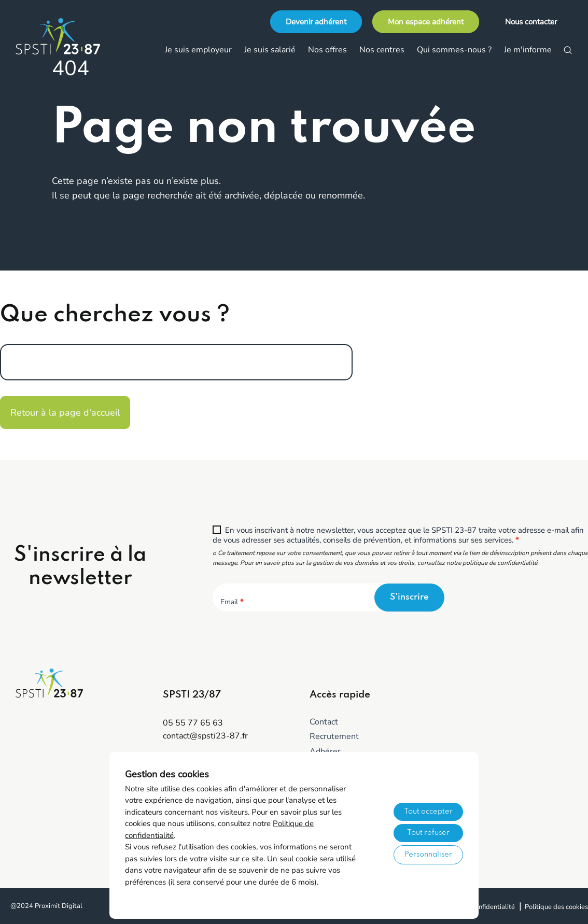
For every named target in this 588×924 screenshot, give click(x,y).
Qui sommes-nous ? (454, 50)
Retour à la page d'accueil (65, 413)
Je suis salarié (270, 50)
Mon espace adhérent (426, 22)
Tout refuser (428, 833)
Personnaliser (428, 855)
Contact (324, 722)
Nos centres (382, 50)
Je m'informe (528, 50)
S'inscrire (409, 597)
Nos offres (327, 50)
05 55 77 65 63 (193, 723)
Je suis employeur (198, 50)
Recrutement (334, 736)
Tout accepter (428, 812)
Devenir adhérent (316, 22)
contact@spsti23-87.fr (205, 736)
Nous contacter (531, 22)
